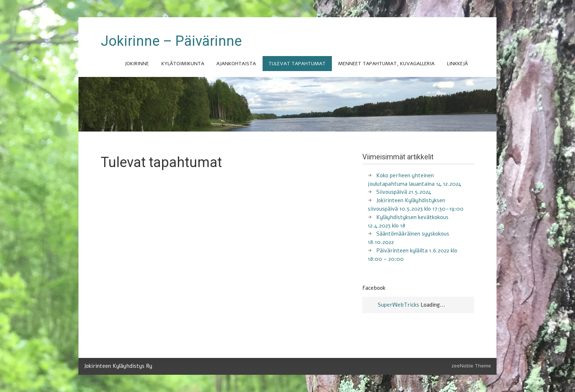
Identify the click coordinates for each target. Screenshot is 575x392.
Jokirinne (137, 64)
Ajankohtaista (236, 64)
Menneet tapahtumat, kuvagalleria (386, 64)
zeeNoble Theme (471, 366)
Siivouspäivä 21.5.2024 (404, 192)
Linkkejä (457, 64)
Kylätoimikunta (183, 64)
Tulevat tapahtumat (297, 64)
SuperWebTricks (398, 305)
